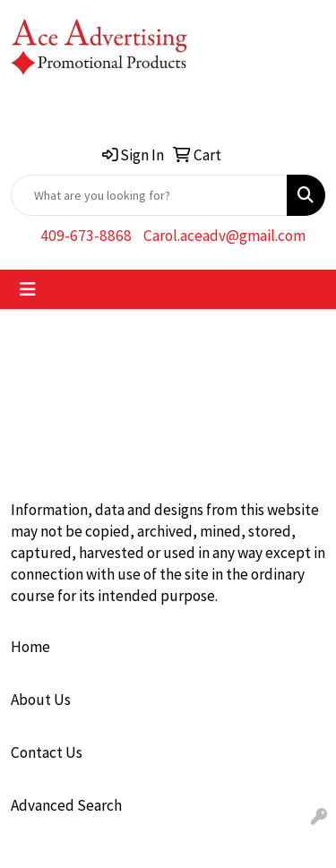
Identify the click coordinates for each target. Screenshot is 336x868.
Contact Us (47, 752)
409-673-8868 (86, 236)
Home (30, 647)
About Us (41, 700)
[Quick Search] (149, 195)
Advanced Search (66, 805)
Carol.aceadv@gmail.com (224, 236)
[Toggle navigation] (28, 289)
